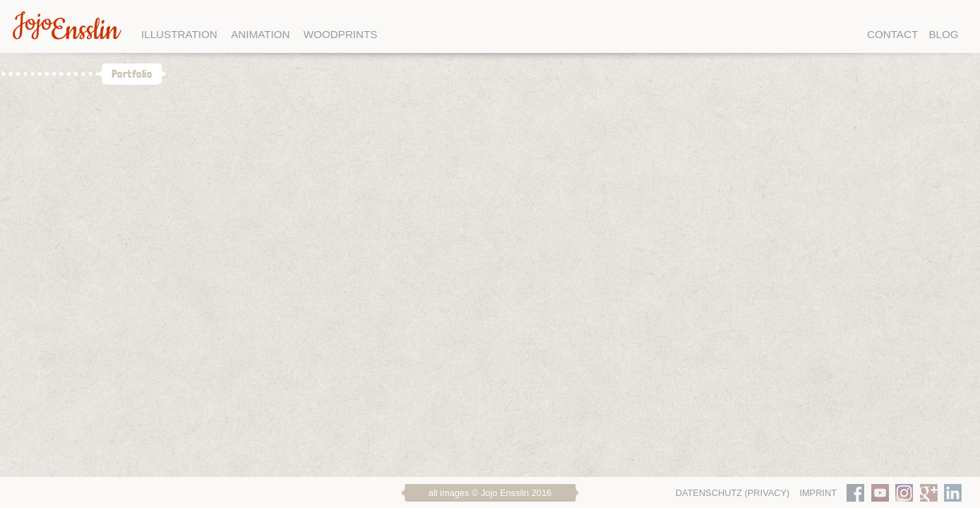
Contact (892, 34)
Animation (260, 34)
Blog (943, 34)
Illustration (179, 34)
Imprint (818, 493)
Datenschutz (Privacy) (733, 493)
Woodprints (341, 34)
